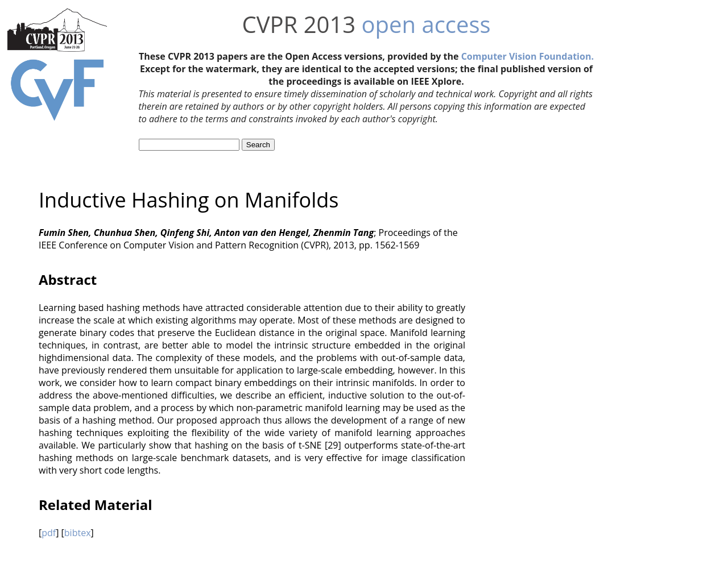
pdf (49, 533)
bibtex (78, 533)
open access (426, 24)
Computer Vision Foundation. (528, 56)
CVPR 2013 (299, 24)
